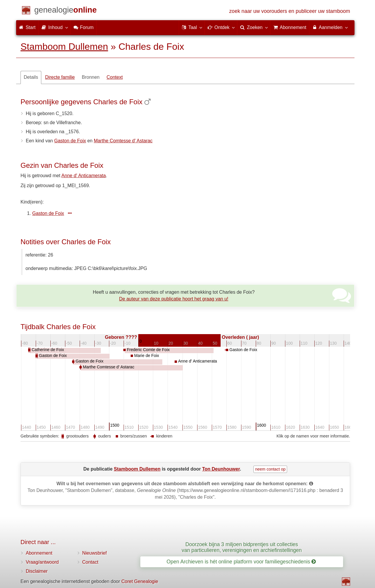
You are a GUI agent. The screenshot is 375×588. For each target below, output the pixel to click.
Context (115, 77)
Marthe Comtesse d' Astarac (123, 141)
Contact (90, 562)
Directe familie (60, 77)
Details (31, 77)
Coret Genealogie (140, 581)
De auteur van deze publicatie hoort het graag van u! (174, 299)
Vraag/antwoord (42, 562)
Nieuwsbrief (95, 553)
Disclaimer (37, 571)
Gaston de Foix (70, 141)
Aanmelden (330, 27)
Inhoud (54, 27)
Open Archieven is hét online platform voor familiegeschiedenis (241, 562)
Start (27, 27)
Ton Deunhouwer (221, 469)
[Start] (65, 11)
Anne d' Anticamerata (84, 176)
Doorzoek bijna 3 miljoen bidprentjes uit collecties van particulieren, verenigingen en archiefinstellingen (242, 547)
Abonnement (39, 553)
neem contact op (270, 469)
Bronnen (91, 77)
